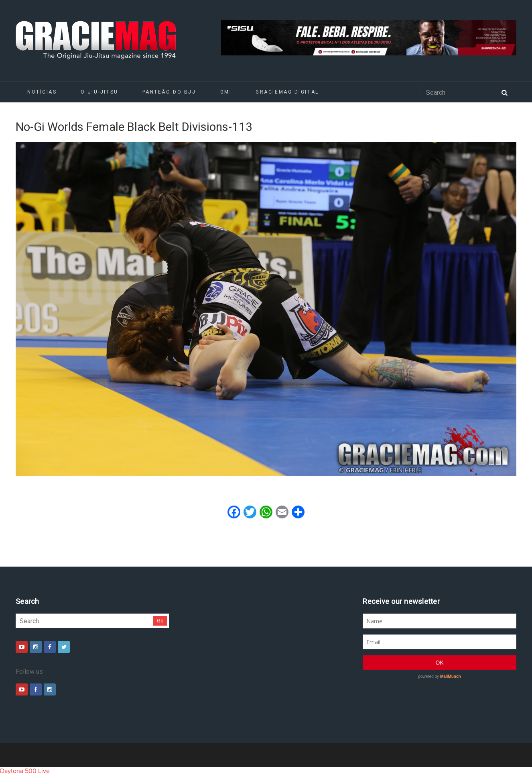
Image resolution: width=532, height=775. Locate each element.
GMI (226, 92)
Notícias (42, 92)
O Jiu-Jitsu (99, 92)
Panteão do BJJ (169, 92)
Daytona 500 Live (25, 771)
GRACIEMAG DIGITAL (287, 92)
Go (160, 621)
